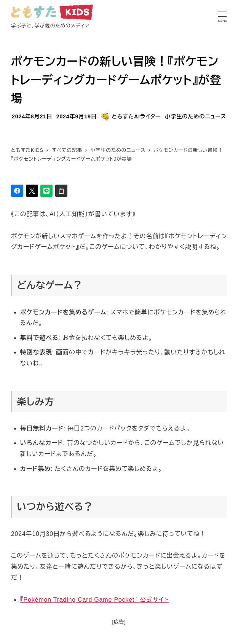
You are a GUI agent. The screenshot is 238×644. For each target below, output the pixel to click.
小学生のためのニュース (196, 116)
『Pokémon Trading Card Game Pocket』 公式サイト (95, 600)
